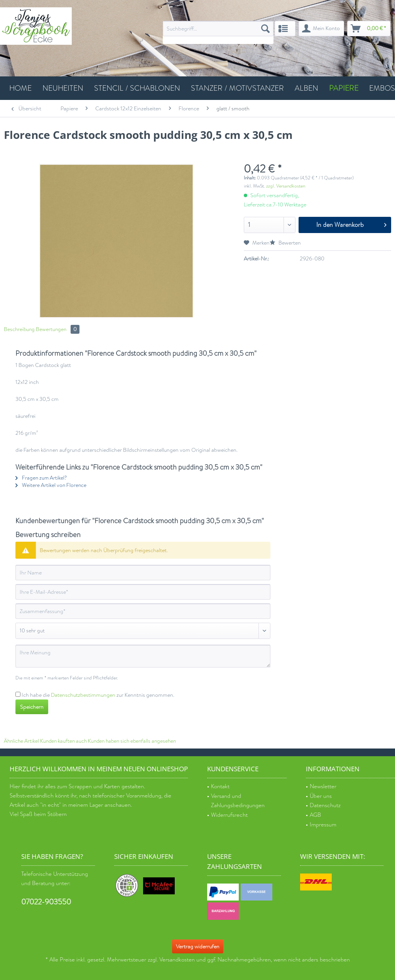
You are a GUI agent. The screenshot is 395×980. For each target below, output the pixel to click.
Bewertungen (58, 329)
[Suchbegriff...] (218, 29)
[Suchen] (265, 29)
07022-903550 (46, 902)
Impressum (323, 825)
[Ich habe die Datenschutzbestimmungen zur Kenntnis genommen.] (18, 694)
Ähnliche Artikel (21, 741)
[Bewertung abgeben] (143, 631)
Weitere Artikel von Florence (51, 485)
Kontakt (220, 787)
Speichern (32, 707)
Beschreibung (19, 329)
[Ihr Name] (143, 573)
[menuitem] (218, 32)
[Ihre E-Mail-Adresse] (143, 592)
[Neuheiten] (63, 88)
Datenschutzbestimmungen (83, 695)
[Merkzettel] (285, 29)
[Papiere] (344, 88)
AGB (315, 815)
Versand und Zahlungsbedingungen (238, 801)
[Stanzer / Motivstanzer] (237, 88)
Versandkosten (177, 960)
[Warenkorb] (369, 29)
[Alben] (306, 88)
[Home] (20, 88)
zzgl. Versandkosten (286, 186)
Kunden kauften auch (63, 741)
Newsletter (323, 787)
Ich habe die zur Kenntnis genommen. (98, 695)
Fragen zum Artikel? (41, 478)
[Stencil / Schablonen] (137, 88)
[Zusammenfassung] (143, 611)
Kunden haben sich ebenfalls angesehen (132, 741)
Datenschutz (325, 805)
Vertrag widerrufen (198, 946)
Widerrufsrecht (229, 815)
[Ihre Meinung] (143, 656)
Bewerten (285, 243)
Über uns (321, 796)
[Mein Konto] (321, 29)
